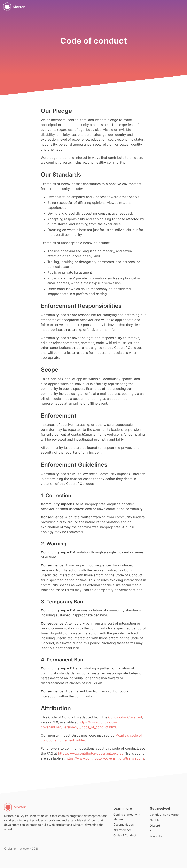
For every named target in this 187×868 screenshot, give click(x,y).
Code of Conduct (125, 835)
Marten (14, 7)
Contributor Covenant (125, 717)
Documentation (123, 824)
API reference (122, 830)
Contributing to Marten (165, 815)
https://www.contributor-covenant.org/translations (105, 758)
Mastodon (157, 836)
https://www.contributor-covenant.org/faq (91, 753)
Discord (155, 825)
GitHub (154, 820)
